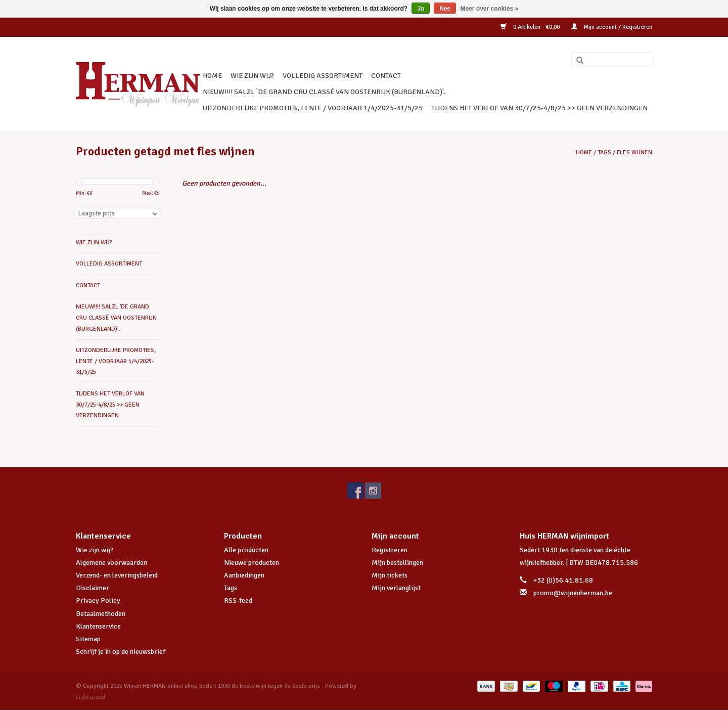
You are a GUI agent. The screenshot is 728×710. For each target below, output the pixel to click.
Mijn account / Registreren (612, 27)
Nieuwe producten (252, 563)
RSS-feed (238, 601)
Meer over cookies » (490, 9)
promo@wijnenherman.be (573, 593)
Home (212, 76)
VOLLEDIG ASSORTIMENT (323, 76)
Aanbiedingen (244, 575)
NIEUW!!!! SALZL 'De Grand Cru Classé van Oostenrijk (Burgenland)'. (324, 92)
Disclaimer (93, 588)
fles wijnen (634, 152)
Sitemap (88, 639)
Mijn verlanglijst (396, 588)
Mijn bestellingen (397, 563)
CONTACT (386, 76)
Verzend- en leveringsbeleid (117, 575)
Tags (604, 152)
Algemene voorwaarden (111, 563)
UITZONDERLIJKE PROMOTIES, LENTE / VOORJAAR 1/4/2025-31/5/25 (313, 108)
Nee (445, 9)
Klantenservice (98, 626)
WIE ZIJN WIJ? (252, 76)
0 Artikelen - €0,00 (531, 27)
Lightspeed (90, 697)
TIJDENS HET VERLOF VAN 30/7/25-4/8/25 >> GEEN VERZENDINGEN (539, 108)
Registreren (390, 550)
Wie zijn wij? (95, 550)
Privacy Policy (98, 601)
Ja (420, 9)
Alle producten (246, 550)
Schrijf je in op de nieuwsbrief (121, 652)
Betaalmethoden (101, 614)
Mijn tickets (390, 575)
